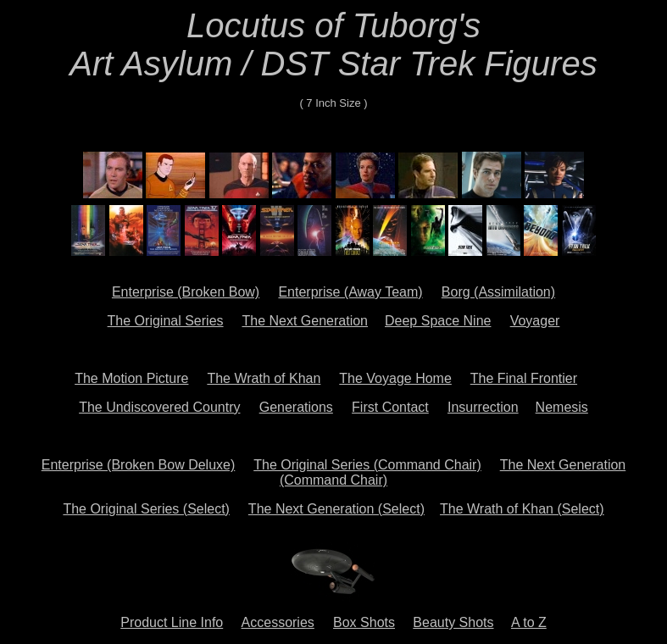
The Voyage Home (395, 378)
